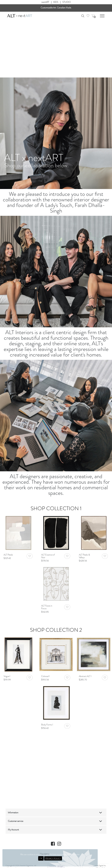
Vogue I (7, 676)
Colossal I (45, 676)
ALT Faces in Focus (47, 607)
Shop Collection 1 (56, 508)
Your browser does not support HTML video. (56, 47)
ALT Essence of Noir (48, 556)
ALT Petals (8, 555)
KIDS (56, 2)
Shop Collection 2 (56, 630)
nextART (45, 2)
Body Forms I (47, 725)
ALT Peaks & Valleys (84, 556)
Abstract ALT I (85, 676)
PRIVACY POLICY (53, 858)
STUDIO (67, 2)
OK (41, 858)
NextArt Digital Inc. (99, 866)
